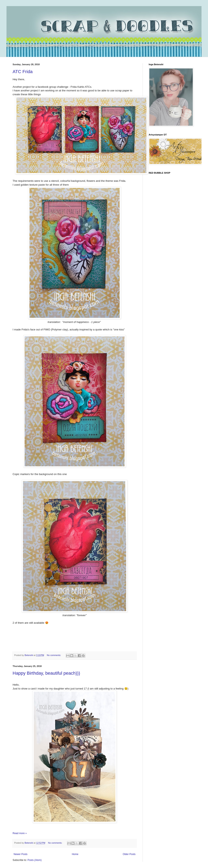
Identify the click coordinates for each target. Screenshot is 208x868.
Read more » (20, 833)
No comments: (54, 655)
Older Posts (129, 854)
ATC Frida (23, 72)
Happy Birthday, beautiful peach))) (46, 673)
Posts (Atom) (34, 860)
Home (75, 854)
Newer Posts (21, 854)
